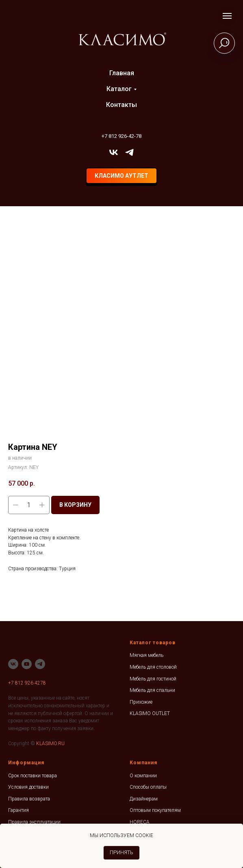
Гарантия (18, 810)
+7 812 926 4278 (27, 683)
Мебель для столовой (153, 667)
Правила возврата (29, 799)
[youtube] (27, 664)
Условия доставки (28, 787)
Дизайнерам (144, 799)
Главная (122, 73)
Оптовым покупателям (155, 810)
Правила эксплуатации (34, 822)
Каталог (119, 89)
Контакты (121, 105)
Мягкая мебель (146, 655)
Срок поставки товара (33, 776)
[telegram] (129, 152)
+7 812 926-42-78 (121, 136)
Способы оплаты (148, 787)
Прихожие (141, 702)
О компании (143, 776)
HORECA (140, 822)
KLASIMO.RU (50, 744)
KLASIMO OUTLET (150, 713)
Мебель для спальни (152, 690)
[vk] (114, 152)
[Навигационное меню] (227, 16)
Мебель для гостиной (153, 679)
